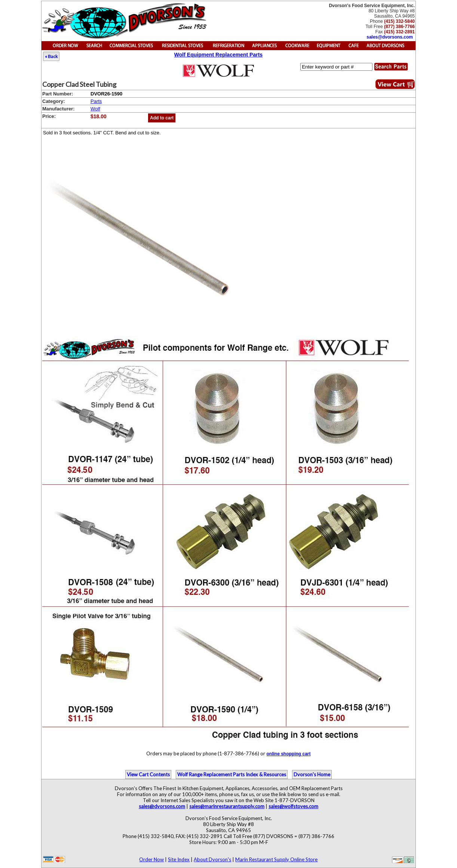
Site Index (179, 859)
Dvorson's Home (312, 774)
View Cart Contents (148, 774)
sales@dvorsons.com (390, 37)
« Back (51, 56)
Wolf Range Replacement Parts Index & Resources (232, 774)
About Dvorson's (212, 859)
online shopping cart (288, 754)
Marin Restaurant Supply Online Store (276, 859)
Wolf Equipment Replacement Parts (218, 55)
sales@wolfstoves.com (293, 806)
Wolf (95, 109)
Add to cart (162, 118)
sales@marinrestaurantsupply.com (227, 806)
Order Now (151, 859)
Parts (96, 101)
